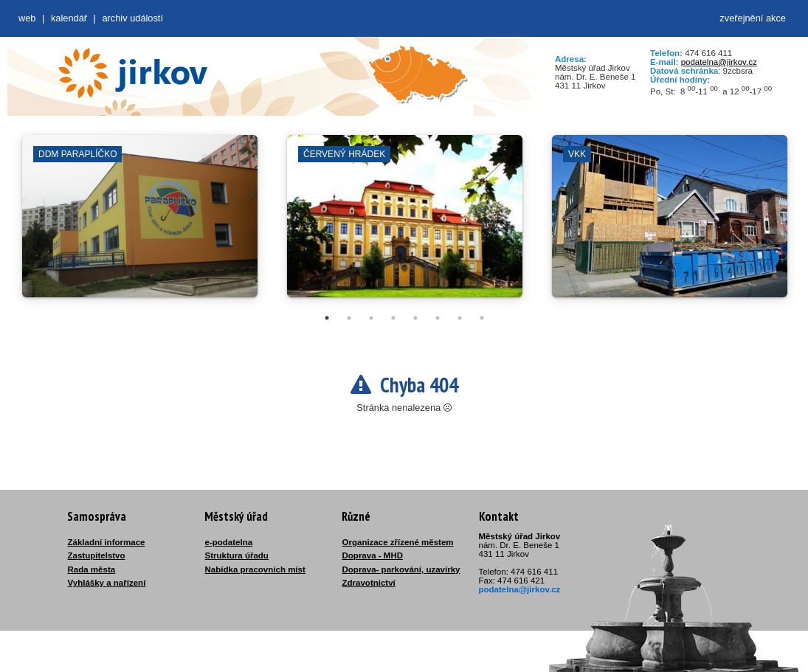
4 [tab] (393, 318)
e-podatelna (229, 542)
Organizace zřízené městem (398, 542)
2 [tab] (349, 318)
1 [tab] (327, 318)
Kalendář (69, 18)
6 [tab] (438, 318)
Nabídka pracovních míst (255, 569)
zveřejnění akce (753, 18)
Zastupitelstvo (97, 555)
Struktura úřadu (237, 555)
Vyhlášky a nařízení (107, 583)
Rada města (92, 569)
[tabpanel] (140, 224)
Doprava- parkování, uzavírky (401, 569)
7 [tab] (460, 318)
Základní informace (107, 542)
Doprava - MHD (373, 555)
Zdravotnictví (369, 583)
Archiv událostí (132, 18)
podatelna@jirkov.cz (719, 62)
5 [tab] (415, 318)
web (27, 18)
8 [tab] (482, 318)
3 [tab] (371, 318)
